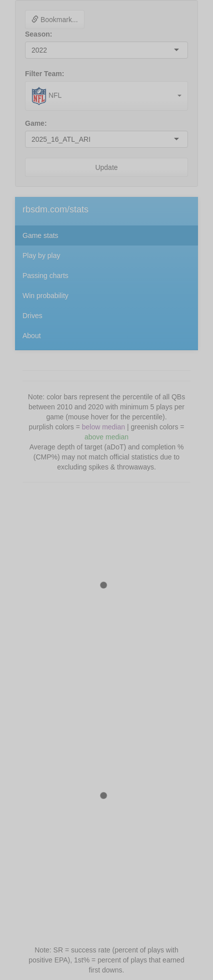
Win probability (45, 296)
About (32, 336)
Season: (38, 34)
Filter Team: (44, 74)
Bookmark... (55, 20)
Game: (36, 123)
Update (106, 167)
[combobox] (48, 50)
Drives (32, 316)
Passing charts (45, 276)
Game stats (40, 235)
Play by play (41, 256)
